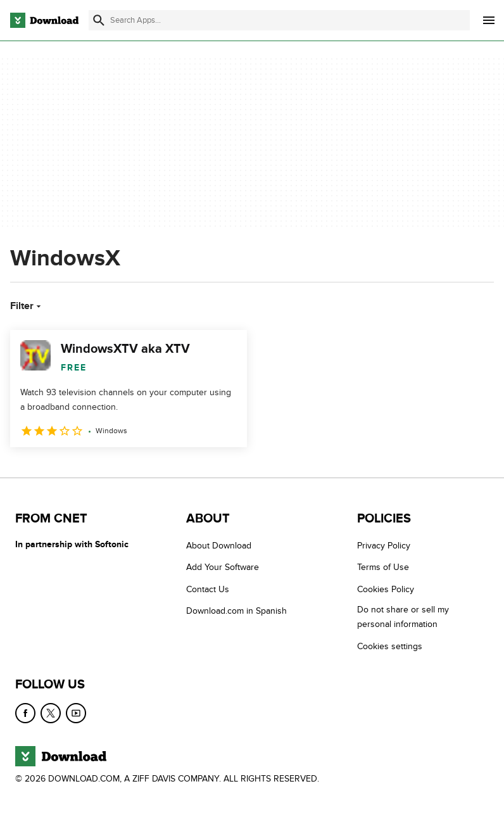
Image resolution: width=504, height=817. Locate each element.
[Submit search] (99, 20)
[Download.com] (44, 20)
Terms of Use (383, 567)
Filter (27, 306)
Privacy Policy (384, 546)
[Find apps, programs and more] (279, 20)
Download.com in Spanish (236, 611)
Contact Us (208, 589)
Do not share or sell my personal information (403, 617)
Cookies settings (390, 646)
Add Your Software (223, 567)
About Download (219, 546)
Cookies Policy (386, 589)
